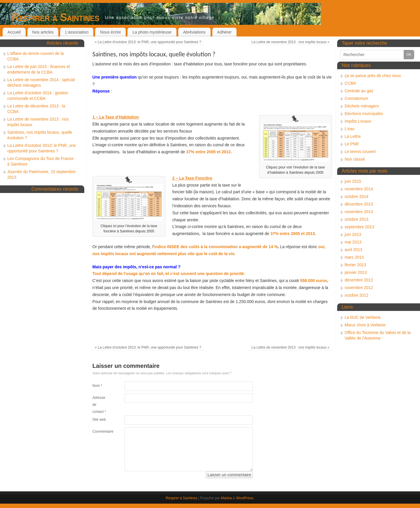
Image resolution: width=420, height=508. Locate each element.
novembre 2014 (359, 189)
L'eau (349, 129)
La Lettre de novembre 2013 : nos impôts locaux (291, 42)
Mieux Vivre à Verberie (365, 325)
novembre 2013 (359, 212)
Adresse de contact (99, 405)
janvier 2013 (356, 272)
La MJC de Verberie (363, 317)
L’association (77, 32)
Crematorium (356, 98)
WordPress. (245, 498)
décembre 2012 (359, 280)
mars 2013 (354, 257)
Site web (99, 420)
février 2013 (355, 265)
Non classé (355, 159)
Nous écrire (111, 32)
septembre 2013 (359, 227)
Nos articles (43, 32)
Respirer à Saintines (55, 17)
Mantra (226, 498)
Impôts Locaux (358, 121)
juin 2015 (353, 181)
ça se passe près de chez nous (373, 76)
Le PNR (352, 144)
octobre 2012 (356, 295)
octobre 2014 (356, 196)
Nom (97, 386)
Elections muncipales (364, 114)
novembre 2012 (359, 288)
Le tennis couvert (360, 152)
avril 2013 (353, 250)
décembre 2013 (359, 204)
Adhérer (224, 32)
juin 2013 (353, 234)
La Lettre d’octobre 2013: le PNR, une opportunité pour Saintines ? (148, 42)
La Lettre (352, 136)
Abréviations (194, 32)
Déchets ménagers (362, 106)
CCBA (350, 83)
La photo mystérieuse (152, 32)
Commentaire (100, 432)
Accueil (14, 32)
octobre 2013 (356, 219)
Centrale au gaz (359, 91)
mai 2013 (353, 242)
